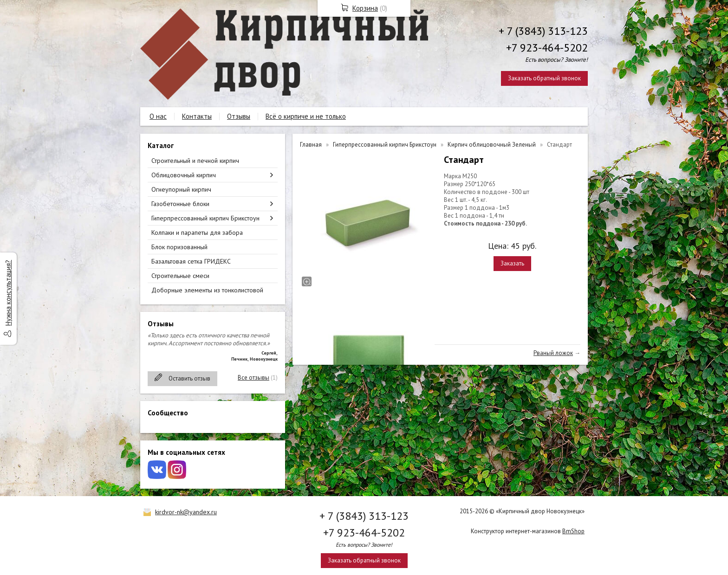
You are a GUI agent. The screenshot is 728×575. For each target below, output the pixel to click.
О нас (158, 116)
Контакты (197, 116)
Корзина (365, 8)
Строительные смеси (180, 276)
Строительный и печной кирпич (195, 161)
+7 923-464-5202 (547, 48)
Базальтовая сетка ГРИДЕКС (191, 261)
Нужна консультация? (8, 293)
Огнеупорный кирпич (181, 189)
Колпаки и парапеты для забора (197, 233)
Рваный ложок (553, 353)
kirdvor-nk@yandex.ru (186, 512)
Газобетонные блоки (180, 204)
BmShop (573, 531)
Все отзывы (253, 378)
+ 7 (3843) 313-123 (543, 31)
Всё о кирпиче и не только (306, 116)
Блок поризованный (179, 247)
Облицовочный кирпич (184, 175)
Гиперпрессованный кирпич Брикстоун (205, 218)
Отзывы (239, 116)
